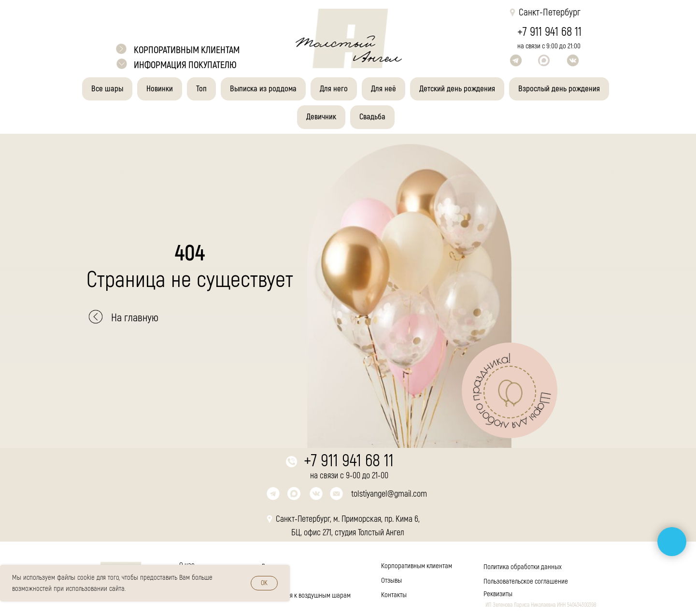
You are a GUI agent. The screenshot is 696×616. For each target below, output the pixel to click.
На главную (135, 318)
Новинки (160, 89)
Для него (334, 89)
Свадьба (372, 117)
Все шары (107, 89)
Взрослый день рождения (559, 89)
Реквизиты (498, 594)
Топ (201, 89)
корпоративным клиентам (187, 50)
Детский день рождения (457, 89)
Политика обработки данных (523, 567)
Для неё (384, 89)
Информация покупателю (185, 65)
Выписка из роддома (263, 89)
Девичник (321, 117)
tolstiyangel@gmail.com (389, 494)
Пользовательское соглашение (526, 581)
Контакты (394, 595)
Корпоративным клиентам (417, 566)
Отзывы (391, 580)
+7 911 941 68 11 (549, 32)
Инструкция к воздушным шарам (306, 595)
